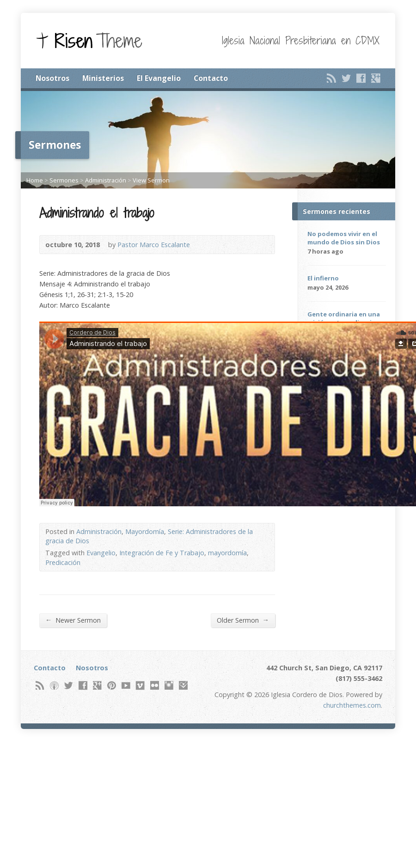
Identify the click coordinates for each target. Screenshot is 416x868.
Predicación (63, 562)
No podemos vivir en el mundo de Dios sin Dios (344, 238)
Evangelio (101, 553)
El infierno (323, 278)
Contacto (211, 78)
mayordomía (227, 553)
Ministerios (103, 78)
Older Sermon (243, 620)
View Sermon (151, 180)
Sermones (64, 180)
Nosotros (52, 78)
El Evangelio (159, 78)
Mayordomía (145, 531)
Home (35, 180)
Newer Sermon (73, 620)
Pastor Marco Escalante (154, 245)
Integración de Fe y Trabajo (162, 553)
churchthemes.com (352, 705)
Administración (106, 180)
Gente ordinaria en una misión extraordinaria (344, 318)
